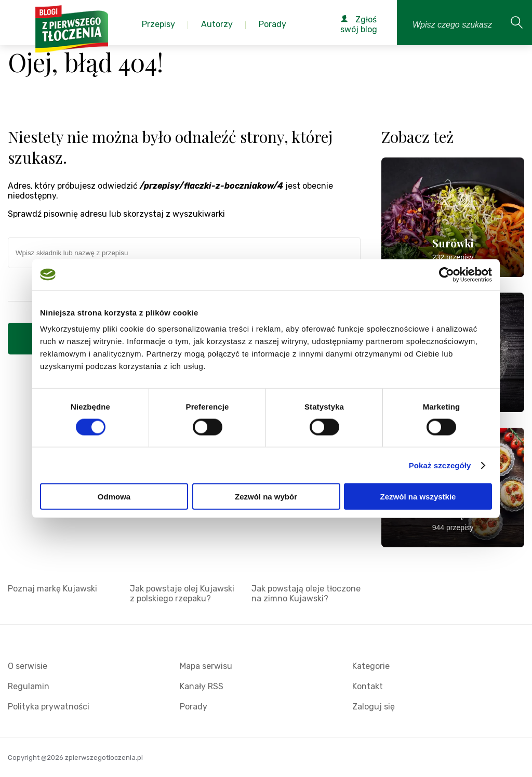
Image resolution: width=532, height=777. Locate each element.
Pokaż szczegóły (440, 465)
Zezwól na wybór (266, 497)
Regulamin (29, 686)
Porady (194, 707)
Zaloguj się (374, 707)
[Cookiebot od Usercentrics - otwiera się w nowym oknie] (447, 274)
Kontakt (368, 686)
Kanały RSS (202, 686)
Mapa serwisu (206, 666)
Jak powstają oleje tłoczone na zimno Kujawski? (306, 594)
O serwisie (28, 666)
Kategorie (371, 666)
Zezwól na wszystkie (418, 497)
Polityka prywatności (49, 707)
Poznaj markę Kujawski (52, 589)
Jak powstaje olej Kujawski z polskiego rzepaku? (182, 594)
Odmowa (114, 497)
